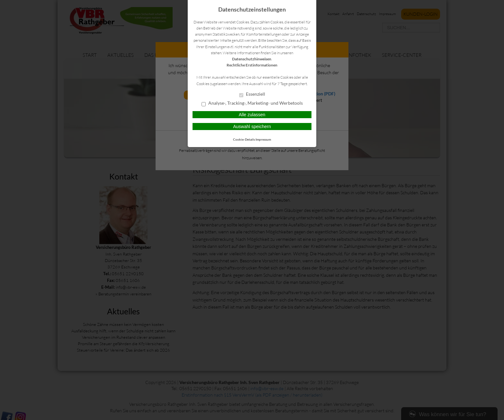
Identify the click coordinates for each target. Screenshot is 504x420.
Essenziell (252, 94)
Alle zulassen (252, 115)
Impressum (263, 139)
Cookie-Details (244, 139)
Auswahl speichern (252, 127)
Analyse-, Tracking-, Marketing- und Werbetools (252, 103)
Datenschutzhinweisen (252, 59)
